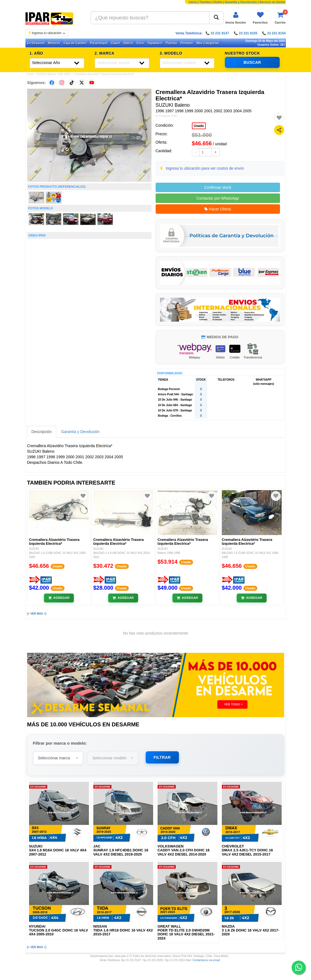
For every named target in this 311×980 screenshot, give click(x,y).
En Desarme (36, 43)
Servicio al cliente (272, 2)
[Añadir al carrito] (59, 598)
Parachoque (99, 43)
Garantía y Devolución (241, 2)
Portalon (187, 43)
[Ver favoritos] (260, 18)
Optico (128, 43)
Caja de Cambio (75, 43)
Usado (199, 126)
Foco (140, 43)
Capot (115, 43)
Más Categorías (208, 43)
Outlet (218, 2)
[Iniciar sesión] (236, 18)
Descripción (42, 432)
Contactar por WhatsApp (218, 198)
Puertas (171, 43)
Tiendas (205, 2)
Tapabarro (155, 43)
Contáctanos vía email (206, 960)
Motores (54, 43)
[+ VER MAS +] (37, 614)
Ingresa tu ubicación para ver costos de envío (205, 168)
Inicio (193, 2)
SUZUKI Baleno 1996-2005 (53, 74)
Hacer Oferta (218, 209)
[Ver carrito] (280, 18)
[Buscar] (216, 18)
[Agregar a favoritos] (279, 118)
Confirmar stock (218, 187)
